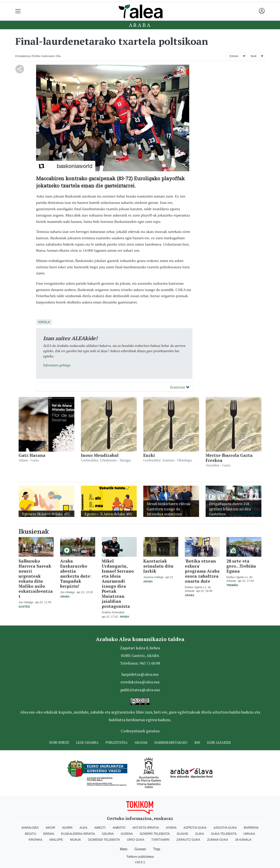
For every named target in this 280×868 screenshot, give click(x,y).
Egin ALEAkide (219, 742)
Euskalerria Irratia (78, 834)
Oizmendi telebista (104, 840)
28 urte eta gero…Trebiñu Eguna (241, 566)
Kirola (44, 322)
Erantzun (180, 387)
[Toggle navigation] (18, 11)
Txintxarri (160, 840)
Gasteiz (24, 607)
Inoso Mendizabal (100, 455)
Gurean (140, 849)
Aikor (50, 828)
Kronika (36, 840)
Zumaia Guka (218, 840)
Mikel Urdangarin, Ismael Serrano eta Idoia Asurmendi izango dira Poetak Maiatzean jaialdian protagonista (118, 584)
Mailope (56, 840)
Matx (124, 849)
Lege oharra (87, 742)
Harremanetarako (171, 742)
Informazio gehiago (57, 365)
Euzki (149, 455)
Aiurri (67, 828)
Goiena (127, 834)
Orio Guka (136, 840)
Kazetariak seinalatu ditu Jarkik (158, 566)
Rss (197, 742)
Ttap (157, 849)
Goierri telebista (155, 834)
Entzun (234, 56)
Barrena (251, 828)
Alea (83, 828)
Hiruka (249, 834)
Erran (49, 834)
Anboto (119, 828)
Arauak (141, 742)
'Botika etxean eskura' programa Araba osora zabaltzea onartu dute (202, 571)
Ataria (171, 828)
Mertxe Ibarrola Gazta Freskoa (229, 458)
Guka (200, 834)
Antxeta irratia (146, 828)
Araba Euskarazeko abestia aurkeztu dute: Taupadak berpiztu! (76, 573)
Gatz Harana (32, 455)
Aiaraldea (30, 828)
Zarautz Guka (188, 840)
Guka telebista (224, 834)
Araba (140, 25)
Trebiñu (232, 585)
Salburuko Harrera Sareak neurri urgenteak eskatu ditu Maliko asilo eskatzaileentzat (36, 579)
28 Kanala (243, 840)
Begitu (31, 834)
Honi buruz (59, 742)
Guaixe (183, 834)
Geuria (108, 834)
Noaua (75, 840)
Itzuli (254, 56)
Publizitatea (116, 742)
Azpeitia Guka (195, 828)
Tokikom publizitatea (140, 857)
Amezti (100, 828)
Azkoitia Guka (225, 828)
